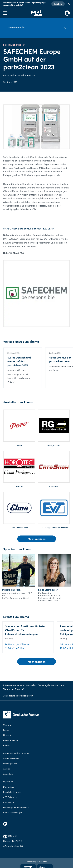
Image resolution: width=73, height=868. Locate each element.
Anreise (7, 769)
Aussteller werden (11, 758)
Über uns (7, 725)
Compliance (9, 802)
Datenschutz (9, 787)
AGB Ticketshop (10, 797)
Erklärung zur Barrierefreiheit (16, 808)
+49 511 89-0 (16, 841)
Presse (6, 730)
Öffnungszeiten (10, 764)
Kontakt (7, 746)
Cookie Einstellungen (13, 813)
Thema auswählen (16, 27)
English (58, 4)
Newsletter (8, 735)
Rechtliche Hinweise (12, 792)
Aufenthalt (8, 774)
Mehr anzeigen (37, 539)
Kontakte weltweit (11, 740)
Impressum (8, 782)
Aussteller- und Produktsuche (16, 753)
